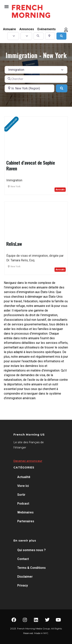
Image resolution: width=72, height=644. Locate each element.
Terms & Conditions (31, 568)
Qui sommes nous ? (31, 550)
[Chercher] (36, 79)
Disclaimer (25, 577)
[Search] (61, 36)
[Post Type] (13, 36)
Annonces (27, 29)
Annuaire (10, 29)
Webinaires (25, 512)
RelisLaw (14, 244)
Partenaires (26, 521)
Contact (23, 559)
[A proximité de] (29, 88)
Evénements (47, 29)
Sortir (21, 495)
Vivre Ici (23, 486)
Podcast (23, 504)
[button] (7, 7)
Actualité (24, 477)
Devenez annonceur (28, 461)
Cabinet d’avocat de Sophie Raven (31, 165)
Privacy (23, 585)
